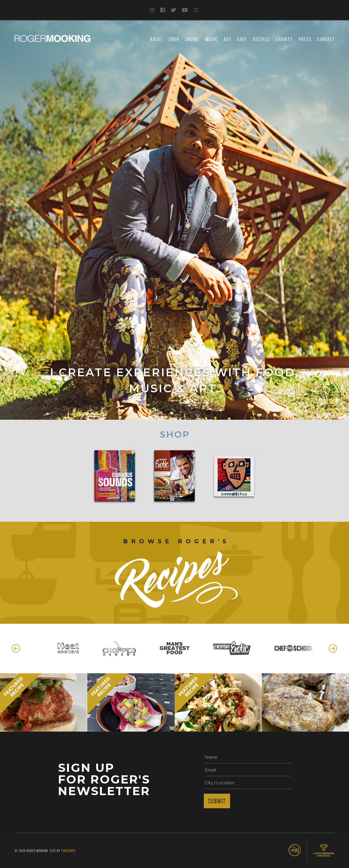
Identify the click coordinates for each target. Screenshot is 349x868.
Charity (284, 39)
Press (305, 39)
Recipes (261, 39)
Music (212, 39)
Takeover (68, 851)
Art (228, 39)
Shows (192, 39)
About (157, 39)
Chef (242, 39)
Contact (326, 39)
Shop (174, 39)
